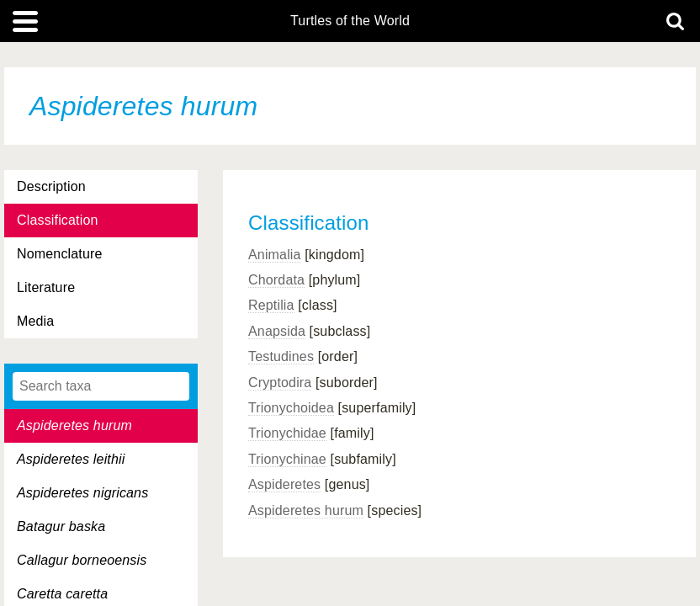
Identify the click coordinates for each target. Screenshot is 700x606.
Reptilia (271, 305)
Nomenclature (60, 254)
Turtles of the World (350, 21)
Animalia (275, 255)
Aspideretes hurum (306, 510)
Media (35, 321)
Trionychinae (287, 459)
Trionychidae (287, 433)
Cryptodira (280, 383)
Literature (46, 287)
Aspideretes (284, 484)
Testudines (281, 356)
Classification (58, 220)
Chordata (276, 280)
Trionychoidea (291, 408)
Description (51, 186)
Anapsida (277, 331)
